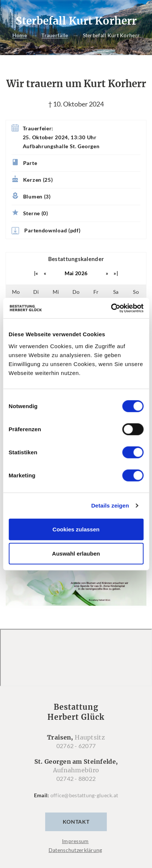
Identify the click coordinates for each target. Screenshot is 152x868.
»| (116, 273)
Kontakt (76, 822)
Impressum (75, 841)
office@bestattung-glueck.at (84, 795)
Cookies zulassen (76, 529)
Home (20, 36)
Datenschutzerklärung (75, 850)
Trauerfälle (55, 36)
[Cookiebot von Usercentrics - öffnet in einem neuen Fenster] (111, 308)
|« (36, 273)
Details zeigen (110, 505)
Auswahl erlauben (76, 554)
